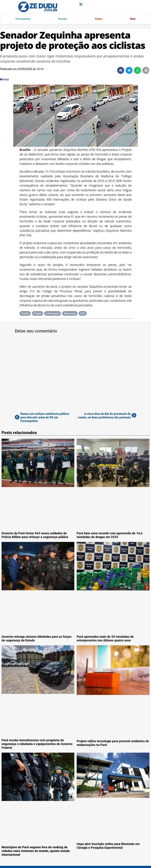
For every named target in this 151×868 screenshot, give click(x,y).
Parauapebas (23, 19)
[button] (121, 71)
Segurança (70, 314)
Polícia (98, 19)
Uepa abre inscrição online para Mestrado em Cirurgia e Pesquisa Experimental (108, 846)
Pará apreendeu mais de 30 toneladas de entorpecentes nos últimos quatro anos (105, 639)
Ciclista (25, 314)
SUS (83, 314)
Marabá (63, 19)
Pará (132, 19)
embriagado (53, 314)
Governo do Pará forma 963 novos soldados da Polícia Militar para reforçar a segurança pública (35, 536)
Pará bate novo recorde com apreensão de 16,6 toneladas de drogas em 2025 (110, 536)
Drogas (37, 314)
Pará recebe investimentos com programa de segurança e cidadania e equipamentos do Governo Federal (37, 744)
